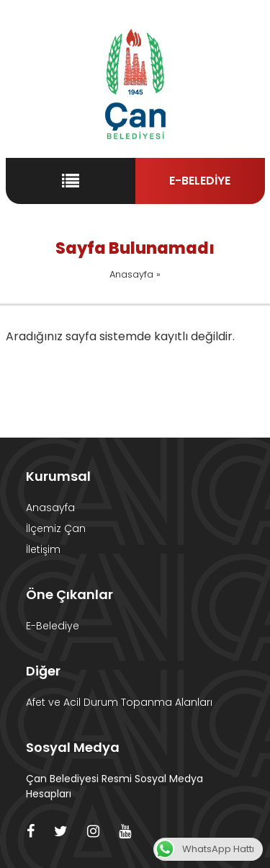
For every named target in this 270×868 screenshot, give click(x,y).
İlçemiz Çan (56, 528)
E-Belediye (53, 626)
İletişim (43, 549)
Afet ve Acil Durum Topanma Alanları (119, 702)
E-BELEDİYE (200, 181)
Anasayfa (131, 274)
